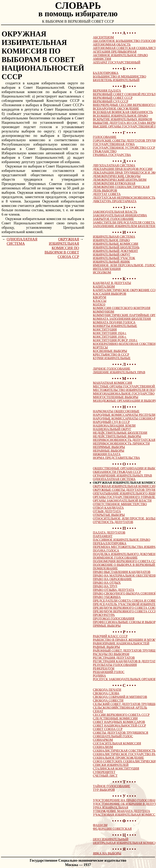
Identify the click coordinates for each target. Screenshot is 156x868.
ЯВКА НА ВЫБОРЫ (107, 853)
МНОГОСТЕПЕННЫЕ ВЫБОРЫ (116, 397)
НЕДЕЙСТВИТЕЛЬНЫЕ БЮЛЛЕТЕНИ (120, 433)
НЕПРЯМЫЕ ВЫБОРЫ (109, 447)
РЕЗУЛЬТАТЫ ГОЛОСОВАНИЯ (115, 665)
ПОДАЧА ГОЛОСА (106, 550)
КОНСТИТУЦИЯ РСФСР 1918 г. (115, 340)
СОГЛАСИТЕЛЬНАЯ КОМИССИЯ (117, 743)
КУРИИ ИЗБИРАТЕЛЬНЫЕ (112, 358)
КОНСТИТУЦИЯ (105, 329)
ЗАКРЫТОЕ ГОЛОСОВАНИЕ (113, 219)
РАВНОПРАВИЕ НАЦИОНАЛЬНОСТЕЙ (121, 643)
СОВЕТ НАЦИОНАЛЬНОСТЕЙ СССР (119, 725)
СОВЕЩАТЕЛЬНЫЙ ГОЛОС (113, 736)
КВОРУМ (100, 297)
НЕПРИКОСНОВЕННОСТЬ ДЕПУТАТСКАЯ (124, 440)
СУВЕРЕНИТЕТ (104, 772)
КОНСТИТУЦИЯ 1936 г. (110, 337)
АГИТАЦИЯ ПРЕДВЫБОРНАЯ (115, 52)
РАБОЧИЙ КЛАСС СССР (110, 636)
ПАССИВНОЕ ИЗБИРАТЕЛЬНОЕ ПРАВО (122, 540)
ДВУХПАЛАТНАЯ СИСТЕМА (114, 165)
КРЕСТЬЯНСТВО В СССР (111, 355)
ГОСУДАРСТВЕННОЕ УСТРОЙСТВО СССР (124, 148)
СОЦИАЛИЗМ (103, 747)
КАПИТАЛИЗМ (104, 287)
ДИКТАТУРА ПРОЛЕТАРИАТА (115, 201)
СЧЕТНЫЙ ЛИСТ (105, 776)
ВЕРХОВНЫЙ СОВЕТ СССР (113, 98)
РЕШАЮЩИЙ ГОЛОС (109, 672)
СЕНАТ (98, 711)
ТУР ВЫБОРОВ (104, 790)
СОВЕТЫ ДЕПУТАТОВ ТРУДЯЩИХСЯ (120, 733)
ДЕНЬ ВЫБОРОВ (105, 190)
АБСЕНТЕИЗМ (103, 37)
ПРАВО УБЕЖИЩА (107, 597)
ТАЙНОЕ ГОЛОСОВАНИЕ (112, 786)
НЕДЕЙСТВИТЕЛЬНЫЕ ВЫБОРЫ (117, 436)
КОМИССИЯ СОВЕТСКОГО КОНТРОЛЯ (122, 308)
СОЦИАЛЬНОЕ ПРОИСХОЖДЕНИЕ (118, 758)
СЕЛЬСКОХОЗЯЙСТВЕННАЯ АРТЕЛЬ (120, 708)
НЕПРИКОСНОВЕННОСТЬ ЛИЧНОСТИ (121, 443)
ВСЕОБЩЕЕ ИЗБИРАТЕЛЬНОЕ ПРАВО (120, 116)
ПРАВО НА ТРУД (105, 586)
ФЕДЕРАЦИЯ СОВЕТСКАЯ (112, 829)
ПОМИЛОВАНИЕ (105, 568)
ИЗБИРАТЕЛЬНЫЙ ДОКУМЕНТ (115, 251)
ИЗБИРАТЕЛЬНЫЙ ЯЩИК (111, 262)
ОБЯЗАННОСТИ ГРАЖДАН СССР (117, 472)
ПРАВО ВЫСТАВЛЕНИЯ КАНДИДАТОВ (122, 572)
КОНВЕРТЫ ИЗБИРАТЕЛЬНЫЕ (115, 326)
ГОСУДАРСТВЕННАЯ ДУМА (114, 144)
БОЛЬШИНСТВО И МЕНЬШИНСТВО (119, 76)
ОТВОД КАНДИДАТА (108, 508)
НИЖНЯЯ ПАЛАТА (107, 454)
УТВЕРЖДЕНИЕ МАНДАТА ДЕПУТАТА (121, 811)
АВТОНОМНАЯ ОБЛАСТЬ (112, 44)
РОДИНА (99, 676)
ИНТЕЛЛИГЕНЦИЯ (107, 269)
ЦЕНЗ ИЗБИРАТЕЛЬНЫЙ (111, 839)
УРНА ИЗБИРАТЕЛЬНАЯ (111, 807)
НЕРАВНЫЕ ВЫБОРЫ (109, 451)
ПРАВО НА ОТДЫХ (107, 583)
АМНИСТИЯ (102, 59)
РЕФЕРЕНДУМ (104, 668)
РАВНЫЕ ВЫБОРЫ (106, 647)
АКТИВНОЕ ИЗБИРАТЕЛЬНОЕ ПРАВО (120, 55)
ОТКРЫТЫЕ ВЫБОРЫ (109, 515)
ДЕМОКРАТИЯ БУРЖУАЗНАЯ (114, 183)
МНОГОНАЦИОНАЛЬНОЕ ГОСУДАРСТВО (124, 394)
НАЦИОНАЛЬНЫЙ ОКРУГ (112, 429)
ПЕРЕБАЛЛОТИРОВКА (110, 543)
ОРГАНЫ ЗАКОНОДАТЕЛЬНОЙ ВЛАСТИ (122, 501)
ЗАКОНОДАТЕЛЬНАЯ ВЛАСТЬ (115, 212)
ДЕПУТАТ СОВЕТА (107, 194)
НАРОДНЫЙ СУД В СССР (111, 422)
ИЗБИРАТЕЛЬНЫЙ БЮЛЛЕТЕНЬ (116, 247)
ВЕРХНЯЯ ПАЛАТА (107, 91)
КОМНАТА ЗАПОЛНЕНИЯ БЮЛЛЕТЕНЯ (122, 319)
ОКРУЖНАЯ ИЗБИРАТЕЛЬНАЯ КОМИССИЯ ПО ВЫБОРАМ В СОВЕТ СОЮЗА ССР (62, 248)
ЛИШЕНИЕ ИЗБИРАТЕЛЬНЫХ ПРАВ (119, 372)
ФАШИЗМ (100, 825)
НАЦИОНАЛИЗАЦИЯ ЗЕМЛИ (114, 426)
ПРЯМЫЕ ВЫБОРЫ (107, 626)
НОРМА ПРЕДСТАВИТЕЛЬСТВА (116, 458)
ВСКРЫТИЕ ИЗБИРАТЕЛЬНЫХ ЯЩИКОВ (123, 119)
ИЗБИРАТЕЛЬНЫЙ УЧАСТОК (114, 258)
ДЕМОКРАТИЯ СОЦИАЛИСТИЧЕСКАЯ (121, 187)
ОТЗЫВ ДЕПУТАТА (107, 511)
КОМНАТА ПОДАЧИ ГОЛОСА (114, 322)
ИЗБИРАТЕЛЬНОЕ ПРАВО (111, 240)
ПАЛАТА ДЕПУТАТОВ (109, 533)
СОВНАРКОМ (103, 740)
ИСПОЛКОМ (102, 272)
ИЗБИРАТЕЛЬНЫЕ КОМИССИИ (116, 244)
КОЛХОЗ (99, 304)
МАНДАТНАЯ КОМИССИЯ (112, 383)
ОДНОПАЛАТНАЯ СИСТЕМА (22, 241)
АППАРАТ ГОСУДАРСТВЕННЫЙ (117, 62)
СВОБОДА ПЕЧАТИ (107, 690)
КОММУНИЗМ (104, 312)
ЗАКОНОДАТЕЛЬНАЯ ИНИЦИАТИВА (120, 215)
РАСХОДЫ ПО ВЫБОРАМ (111, 654)
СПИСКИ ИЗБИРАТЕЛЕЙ (111, 765)
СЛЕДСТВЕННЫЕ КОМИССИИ (115, 718)
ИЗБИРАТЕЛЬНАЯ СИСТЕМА (114, 237)
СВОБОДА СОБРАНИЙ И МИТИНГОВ (120, 697)
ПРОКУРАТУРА (104, 615)
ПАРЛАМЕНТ (103, 536)
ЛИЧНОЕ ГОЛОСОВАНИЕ (112, 369)
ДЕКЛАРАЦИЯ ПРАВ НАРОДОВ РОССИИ (123, 169)
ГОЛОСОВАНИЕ (105, 137)
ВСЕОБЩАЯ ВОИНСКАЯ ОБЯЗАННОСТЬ (123, 112)
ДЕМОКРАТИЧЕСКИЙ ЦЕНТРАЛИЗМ (120, 180)
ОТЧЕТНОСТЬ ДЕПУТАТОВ (113, 522)
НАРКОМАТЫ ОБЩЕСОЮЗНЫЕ (116, 411)
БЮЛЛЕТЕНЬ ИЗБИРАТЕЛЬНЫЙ (116, 80)
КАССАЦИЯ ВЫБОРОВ (110, 294)
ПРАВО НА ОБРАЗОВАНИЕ (112, 579)
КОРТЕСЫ (100, 347)
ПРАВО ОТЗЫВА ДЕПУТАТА (114, 590)
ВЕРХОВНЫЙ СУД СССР (111, 101)
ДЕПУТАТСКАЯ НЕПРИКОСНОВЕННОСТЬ (124, 198)
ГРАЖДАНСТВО (105, 151)
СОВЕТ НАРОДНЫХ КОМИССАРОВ (119, 722)
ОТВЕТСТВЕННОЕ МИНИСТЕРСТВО (120, 504)
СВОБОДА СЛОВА (106, 693)
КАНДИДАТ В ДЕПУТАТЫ (112, 283)
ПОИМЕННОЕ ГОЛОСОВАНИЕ (115, 558)
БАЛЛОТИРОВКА (106, 73)
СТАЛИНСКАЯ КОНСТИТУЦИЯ (116, 768)
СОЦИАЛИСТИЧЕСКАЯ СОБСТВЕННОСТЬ (124, 751)
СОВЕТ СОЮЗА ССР (108, 729)
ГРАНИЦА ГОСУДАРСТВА (112, 155)
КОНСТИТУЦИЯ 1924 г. (110, 333)
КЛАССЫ (100, 301)
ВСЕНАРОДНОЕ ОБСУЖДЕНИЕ (116, 108)
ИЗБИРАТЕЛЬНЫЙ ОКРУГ (112, 254)
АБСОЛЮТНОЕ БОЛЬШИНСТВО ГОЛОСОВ (124, 41)
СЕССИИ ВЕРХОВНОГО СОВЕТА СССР (121, 715)
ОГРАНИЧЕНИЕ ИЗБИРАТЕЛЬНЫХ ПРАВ (122, 475)
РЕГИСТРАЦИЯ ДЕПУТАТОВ (114, 658)
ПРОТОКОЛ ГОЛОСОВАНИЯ (114, 618)
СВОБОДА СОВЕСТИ (108, 700)
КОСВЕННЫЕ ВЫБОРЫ (110, 351)
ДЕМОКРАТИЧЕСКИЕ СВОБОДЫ (117, 176)
